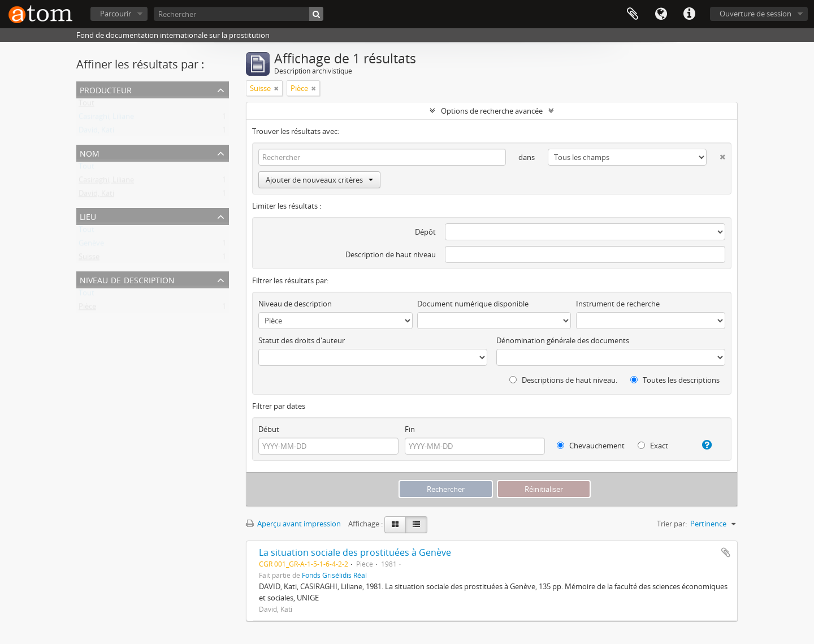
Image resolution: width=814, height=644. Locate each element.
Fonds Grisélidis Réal (334, 575)
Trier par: (672, 524)
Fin (410, 429)
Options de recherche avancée (492, 111)
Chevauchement (591, 446)
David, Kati (96, 132)
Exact (653, 446)
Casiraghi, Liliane (106, 119)
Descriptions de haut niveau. (563, 380)
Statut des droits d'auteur (302, 340)
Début (269, 429)
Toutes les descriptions (675, 380)
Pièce (87, 309)
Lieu (88, 216)
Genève (91, 245)
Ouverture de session (755, 14)
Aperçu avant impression (293, 524)
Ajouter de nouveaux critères (319, 180)
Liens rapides (689, 14)
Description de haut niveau (391, 254)
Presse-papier (633, 14)
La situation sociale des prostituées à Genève (355, 552)
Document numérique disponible (473, 304)
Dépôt (425, 232)
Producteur (106, 89)
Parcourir (116, 14)
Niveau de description (127, 279)
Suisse (89, 259)
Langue (661, 14)
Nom (90, 152)
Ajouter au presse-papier (726, 552)
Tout (86, 105)
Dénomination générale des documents (563, 340)
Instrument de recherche (618, 304)
